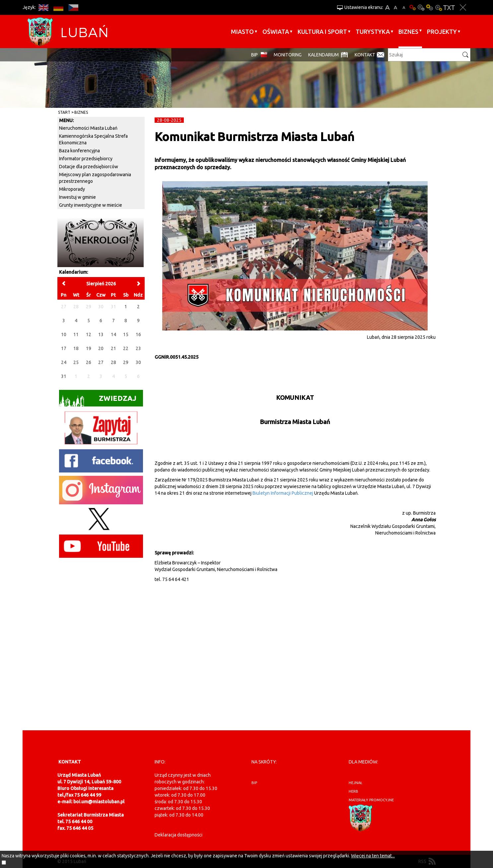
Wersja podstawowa (412, 7)
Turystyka (373, 32)
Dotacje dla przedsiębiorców (89, 167)
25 (76, 362)
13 (101, 334)
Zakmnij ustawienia (463, 7)
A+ (387, 7)
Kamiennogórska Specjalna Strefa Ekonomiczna (93, 139)
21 (113, 348)
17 (64, 348)
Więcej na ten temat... (373, 856)
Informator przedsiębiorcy (86, 159)
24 (64, 362)
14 (113, 334)
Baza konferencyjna (79, 151)
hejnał (355, 783)
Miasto (242, 32)
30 (138, 362)
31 (64, 376)
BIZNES (408, 32)
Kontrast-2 (438, 7)
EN (43, 7)
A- (404, 7)
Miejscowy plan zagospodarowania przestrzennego (95, 178)
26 (89, 362)
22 (126, 348)
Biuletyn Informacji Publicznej (283, 493)
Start (64, 112)
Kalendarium (323, 55)
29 (126, 362)
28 (113, 362)
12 (89, 334)
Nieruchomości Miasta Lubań (88, 128)
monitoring (288, 55)
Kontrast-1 (430, 7)
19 (89, 348)
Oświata (276, 32)
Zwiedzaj (98, 400)
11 (76, 334)
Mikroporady (72, 189)
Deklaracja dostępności (178, 835)
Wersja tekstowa (449, 7)
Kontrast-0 (421, 7)
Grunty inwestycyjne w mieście (91, 205)
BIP (254, 55)
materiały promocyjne (371, 800)
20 (101, 348)
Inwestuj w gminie (77, 197)
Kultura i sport (322, 32)
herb (353, 791)
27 (101, 362)
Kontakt (365, 55)
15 (126, 334)
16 (138, 334)
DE (58, 7)
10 (64, 334)
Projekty (442, 32)
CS (73, 7)
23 (138, 348)
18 (76, 348)
